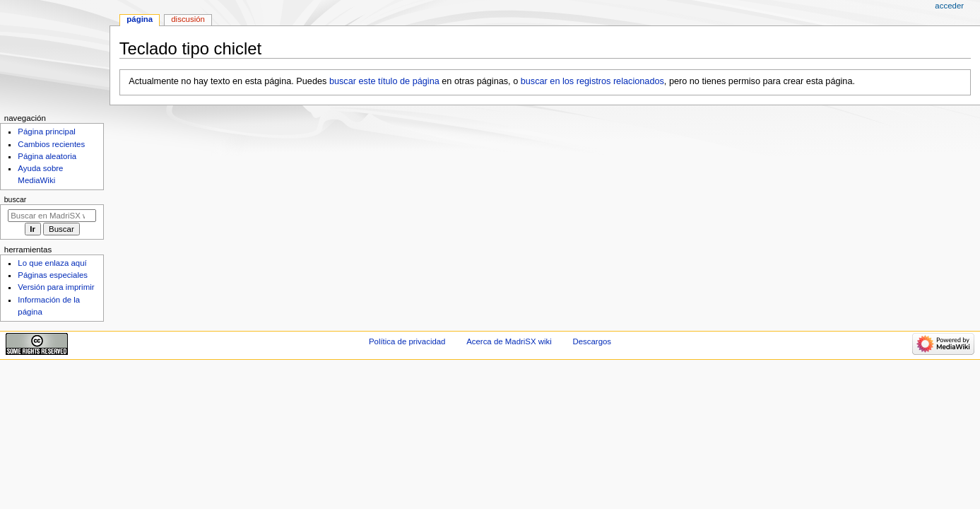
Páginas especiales (53, 275)
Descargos (592, 341)
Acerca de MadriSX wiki (509, 341)
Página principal (47, 131)
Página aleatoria (47, 156)
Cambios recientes (51, 144)
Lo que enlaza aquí (52, 263)
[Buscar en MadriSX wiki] (52, 216)
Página (140, 19)
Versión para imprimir (56, 287)
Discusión (188, 19)
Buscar (16, 199)
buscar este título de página (384, 81)
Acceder (949, 6)
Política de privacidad (407, 341)
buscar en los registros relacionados (592, 81)
